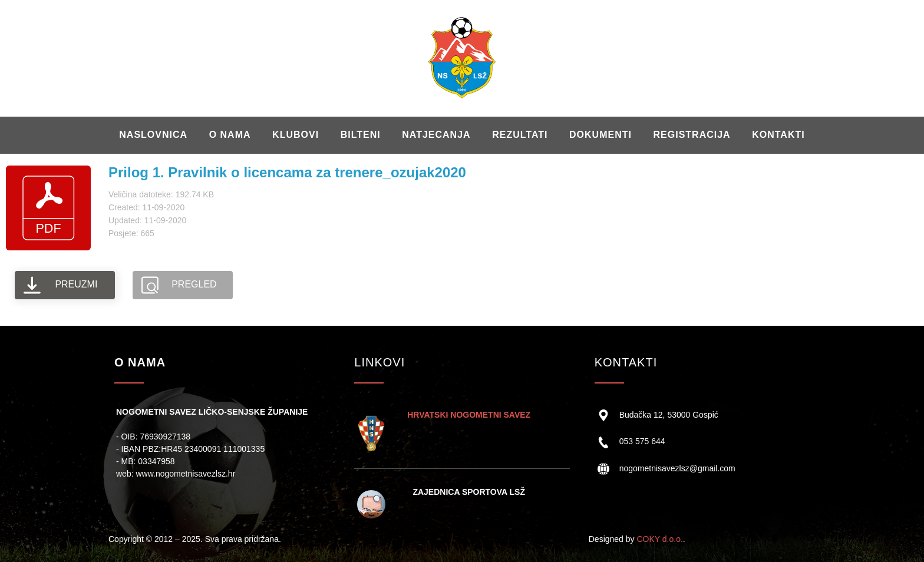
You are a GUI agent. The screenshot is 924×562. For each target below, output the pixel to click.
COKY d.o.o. (659, 539)
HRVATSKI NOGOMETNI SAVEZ (469, 415)
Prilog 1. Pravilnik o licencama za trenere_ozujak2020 (287, 172)
